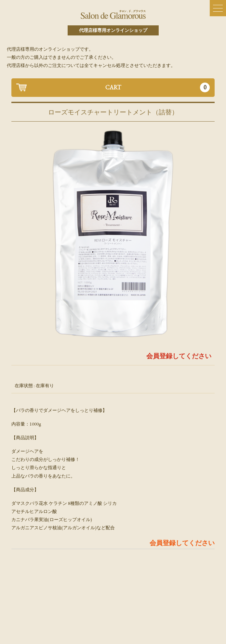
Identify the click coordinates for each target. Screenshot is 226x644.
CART (158, 87)
